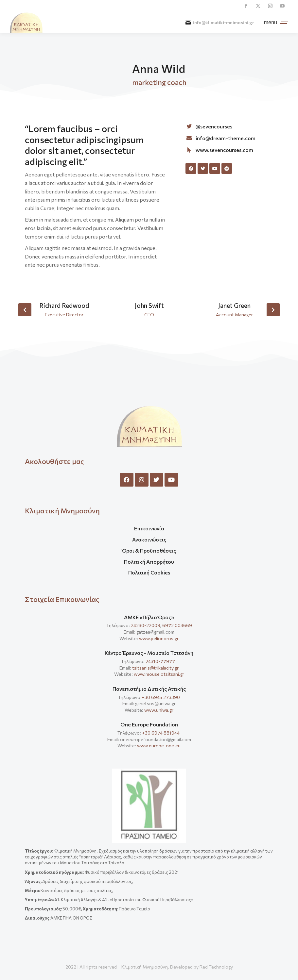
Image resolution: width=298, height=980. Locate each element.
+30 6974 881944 (161, 733)
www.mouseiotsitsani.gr (159, 674)
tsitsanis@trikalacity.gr (155, 668)
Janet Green (234, 305)
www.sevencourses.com (224, 150)
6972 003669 (177, 625)
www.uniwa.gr (159, 710)
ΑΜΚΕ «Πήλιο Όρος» (149, 617)
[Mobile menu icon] (274, 23)
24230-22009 (146, 625)
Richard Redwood (64, 305)
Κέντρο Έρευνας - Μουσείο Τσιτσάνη (149, 653)
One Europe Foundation (149, 724)
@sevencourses (214, 126)
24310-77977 (161, 661)
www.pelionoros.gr (159, 638)
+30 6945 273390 (161, 697)
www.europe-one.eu (159, 746)
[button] (25, 310)
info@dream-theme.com (226, 138)
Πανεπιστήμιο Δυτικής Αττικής (149, 689)
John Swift (149, 305)
